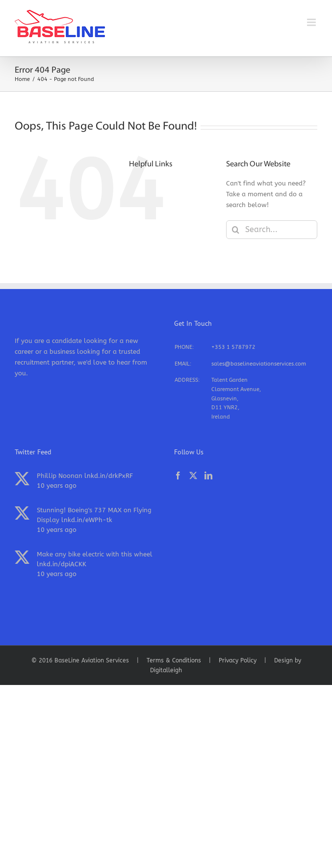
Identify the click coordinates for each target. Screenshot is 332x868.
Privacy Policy (238, 660)
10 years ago (57, 486)
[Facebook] (178, 475)
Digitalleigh (166, 670)
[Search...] (272, 230)
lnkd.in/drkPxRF (109, 476)
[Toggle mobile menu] (312, 22)
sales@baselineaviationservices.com (259, 364)
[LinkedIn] (208, 475)
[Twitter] (193, 475)
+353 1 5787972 (233, 347)
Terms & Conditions (174, 660)
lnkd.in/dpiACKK (62, 564)
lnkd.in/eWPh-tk (87, 520)
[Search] (235, 230)
